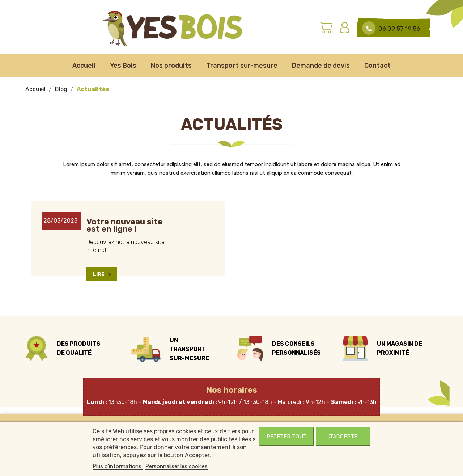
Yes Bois (123, 66)
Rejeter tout (287, 437)
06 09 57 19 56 (399, 29)
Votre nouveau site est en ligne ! (124, 225)
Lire (102, 275)
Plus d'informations (118, 466)
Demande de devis (321, 66)
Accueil (84, 66)
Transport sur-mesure (242, 66)
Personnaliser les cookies (177, 466)
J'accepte (343, 437)
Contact (377, 66)
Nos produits (171, 66)
